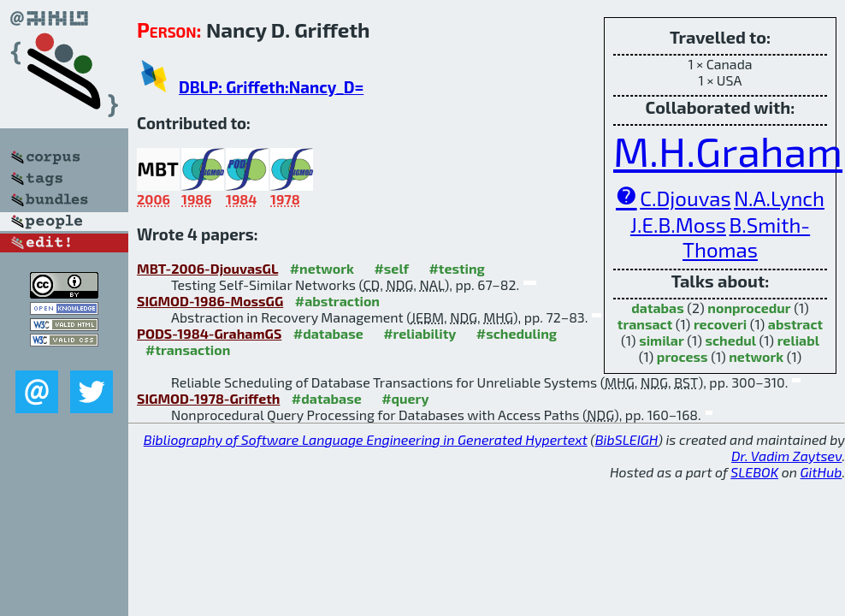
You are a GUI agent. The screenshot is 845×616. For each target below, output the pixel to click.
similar (662, 340)
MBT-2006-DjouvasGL (207, 268)
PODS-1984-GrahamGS (209, 333)
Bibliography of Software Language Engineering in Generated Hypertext (366, 439)
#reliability (420, 333)
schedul (730, 340)
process (682, 356)
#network (322, 268)
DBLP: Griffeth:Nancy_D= (271, 87)
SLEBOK (754, 472)
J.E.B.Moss (678, 225)
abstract (795, 324)
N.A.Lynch (779, 198)
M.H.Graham (728, 151)
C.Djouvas (685, 198)
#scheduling (517, 333)
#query (405, 398)
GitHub (821, 472)
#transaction (188, 349)
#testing (456, 268)
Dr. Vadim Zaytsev (786, 456)
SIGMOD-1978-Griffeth (208, 398)
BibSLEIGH (626, 439)
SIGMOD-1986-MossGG (210, 301)
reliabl (798, 340)
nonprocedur (749, 308)
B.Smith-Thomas (746, 237)
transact (645, 324)
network (756, 356)
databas (657, 308)
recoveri (720, 324)
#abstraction (337, 301)
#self (391, 268)
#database (328, 333)
